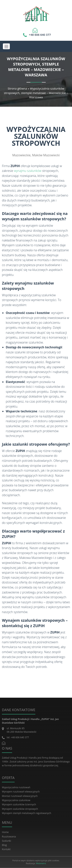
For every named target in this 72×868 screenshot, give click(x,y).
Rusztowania (9, 837)
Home (5, 832)
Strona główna (17, 88)
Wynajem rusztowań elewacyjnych (21, 792)
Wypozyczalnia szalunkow (16, 800)
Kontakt (6, 849)
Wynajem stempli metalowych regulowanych (26, 813)
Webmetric (41, 863)
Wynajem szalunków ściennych (19, 804)
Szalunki (6, 841)
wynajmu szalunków (28, 171)
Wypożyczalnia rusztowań (16, 787)
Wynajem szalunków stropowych (20, 809)
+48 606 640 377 (40, 35)
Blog (4, 845)
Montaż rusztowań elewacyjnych (20, 796)
